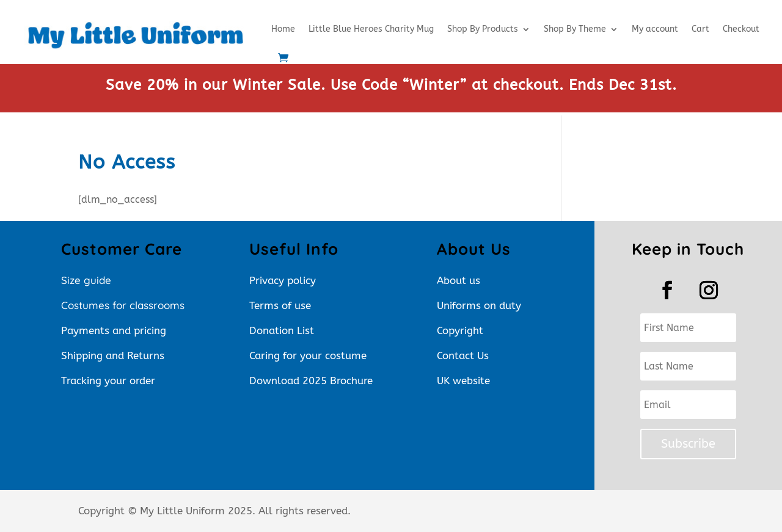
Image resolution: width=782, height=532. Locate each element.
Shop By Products (483, 29)
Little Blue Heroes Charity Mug (371, 29)
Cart (700, 29)
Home (283, 29)
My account (655, 29)
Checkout (741, 29)
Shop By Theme (575, 29)
